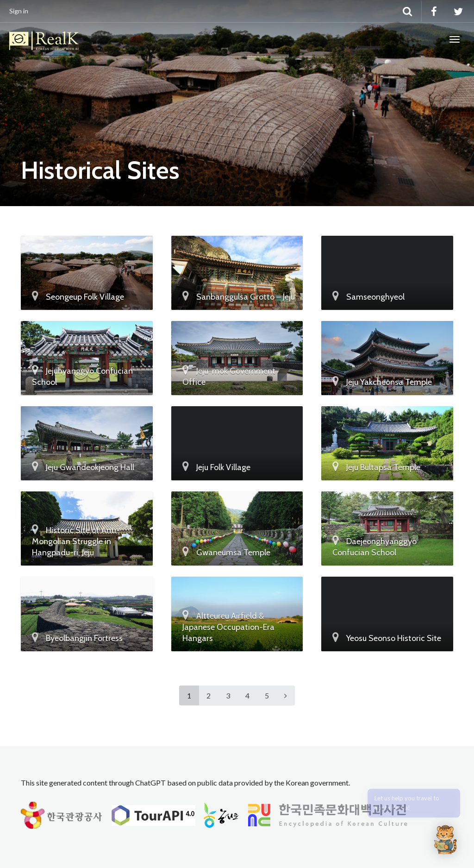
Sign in (19, 11)
